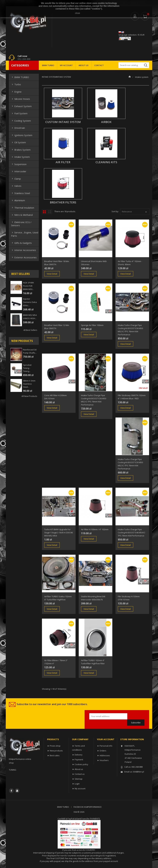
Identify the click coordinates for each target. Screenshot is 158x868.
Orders (103, 751)
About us (79, 769)
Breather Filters (63, 202)
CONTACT (99, 65)
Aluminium (18, 200)
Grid (44, 212)
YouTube (17, 791)
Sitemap (79, 779)
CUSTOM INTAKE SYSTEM (63, 122)
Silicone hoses (20, 99)
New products (56, 751)
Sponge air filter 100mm (92, 325)
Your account (106, 739)
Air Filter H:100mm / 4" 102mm (95, 529)
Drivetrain (18, 128)
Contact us (80, 774)
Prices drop (55, 746)
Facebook (11, 791)
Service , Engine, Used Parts (25, 234)
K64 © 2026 (79, 812)
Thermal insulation (23, 208)
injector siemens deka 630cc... (30, 302)
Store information (132, 739)
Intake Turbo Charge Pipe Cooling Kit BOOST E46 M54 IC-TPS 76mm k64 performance (132, 533)
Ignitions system (22, 135)
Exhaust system (21, 106)
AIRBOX (106, 122)
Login (77, 784)
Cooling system (21, 121)
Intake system (20, 157)
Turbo (16, 84)
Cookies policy (81, 764)
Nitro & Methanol (22, 215)
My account (80, 788)
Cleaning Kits (106, 162)
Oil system (18, 142)
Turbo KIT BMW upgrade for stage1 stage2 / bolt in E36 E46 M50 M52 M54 (59, 533)
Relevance (135, 212)
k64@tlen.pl (139, 772)
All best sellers (30, 330)
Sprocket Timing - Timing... (27, 368)
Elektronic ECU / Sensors (21, 224)
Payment (79, 759)
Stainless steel (20, 193)
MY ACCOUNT (66, 65)
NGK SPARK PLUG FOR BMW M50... (29, 286)
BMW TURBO (48, 65)
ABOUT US (84, 65)
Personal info (106, 746)
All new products (29, 396)
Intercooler (19, 171)
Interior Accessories (24, 250)
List (50, 212)
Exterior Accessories (24, 257)
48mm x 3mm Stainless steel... (29, 384)
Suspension (19, 164)
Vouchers (104, 760)
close (78, 13)
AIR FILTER (63, 162)
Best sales (55, 755)
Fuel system (19, 113)
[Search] (134, 65)
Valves (16, 186)
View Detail (52, 274)
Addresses (105, 755)
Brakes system (21, 150)
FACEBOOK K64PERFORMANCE (88, 807)
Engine (16, 92)
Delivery (79, 755)
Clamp (16, 179)
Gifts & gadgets (21, 243)
